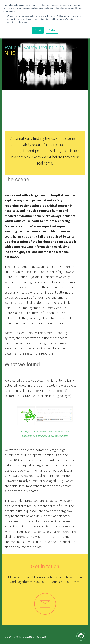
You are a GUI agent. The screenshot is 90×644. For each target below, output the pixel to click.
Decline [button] (52, 30)
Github (85, 634)
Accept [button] (38, 30)
